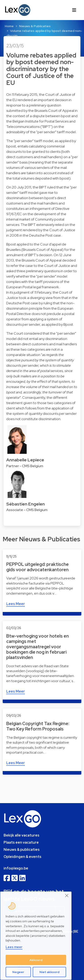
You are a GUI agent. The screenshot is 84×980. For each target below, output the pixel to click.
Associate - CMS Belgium (27, 510)
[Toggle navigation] (74, 10)
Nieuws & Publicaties (35, 26)
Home (9, 26)
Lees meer (14, 947)
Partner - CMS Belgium (25, 466)
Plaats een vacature (21, 842)
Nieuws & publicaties (22, 850)
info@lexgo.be (16, 868)
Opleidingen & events (23, 857)
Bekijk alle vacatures (22, 835)
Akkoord (36, 960)
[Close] (67, 896)
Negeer (18, 972)
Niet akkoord (49, 972)
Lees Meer (16, 604)
